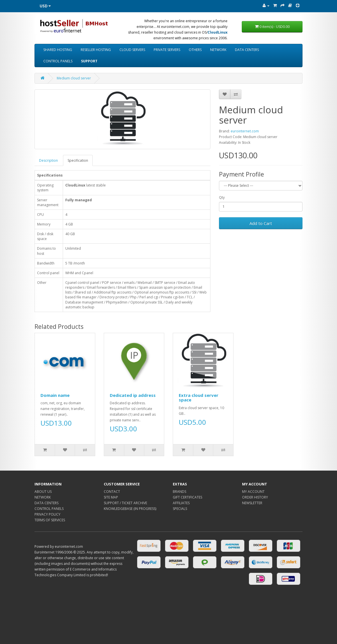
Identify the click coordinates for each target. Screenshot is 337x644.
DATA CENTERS (247, 50)
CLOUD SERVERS (132, 50)
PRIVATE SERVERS (167, 50)
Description (48, 160)
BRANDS (179, 492)
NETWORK (218, 50)
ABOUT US (43, 492)
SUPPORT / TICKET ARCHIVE (125, 503)
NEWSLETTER (252, 503)
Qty (222, 197)
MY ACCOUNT (253, 492)
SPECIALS (180, 509)
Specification (78, 160)
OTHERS (195, 50)
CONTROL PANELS (58, 61)
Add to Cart (261, 223)
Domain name (55, 395)
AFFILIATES (181, 503)
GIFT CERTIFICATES (187, 497)
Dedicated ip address (133, 395)
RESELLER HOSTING (96, 50)
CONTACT (112, 492)
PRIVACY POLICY (47, 514)
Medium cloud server (74, 78)
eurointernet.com (245, 131)
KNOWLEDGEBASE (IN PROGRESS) (130, 509)
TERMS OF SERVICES (50, 520)
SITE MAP (111, 497)
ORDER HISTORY (255, 497)
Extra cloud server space (199, 398)
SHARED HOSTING (58, 50)
